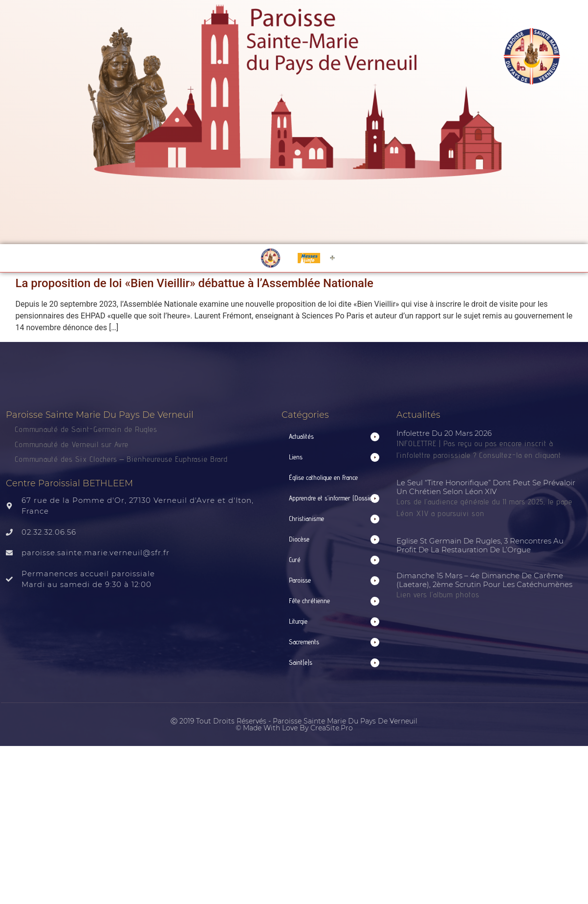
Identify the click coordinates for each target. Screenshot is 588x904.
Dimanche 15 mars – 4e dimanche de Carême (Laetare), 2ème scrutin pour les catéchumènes (484, 580)
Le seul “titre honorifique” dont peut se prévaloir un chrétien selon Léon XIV (486, 487)
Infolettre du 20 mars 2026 (444, 433)
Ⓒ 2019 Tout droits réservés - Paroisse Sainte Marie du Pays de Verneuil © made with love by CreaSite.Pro (294, 724)
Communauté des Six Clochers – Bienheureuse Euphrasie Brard (123, 459)
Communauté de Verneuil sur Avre (72, 444)
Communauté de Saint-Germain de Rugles (86, 429)
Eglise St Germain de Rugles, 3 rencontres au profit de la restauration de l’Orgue (480, 545)
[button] (334, 437)
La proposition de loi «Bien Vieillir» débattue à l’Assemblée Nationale (195, 283)
